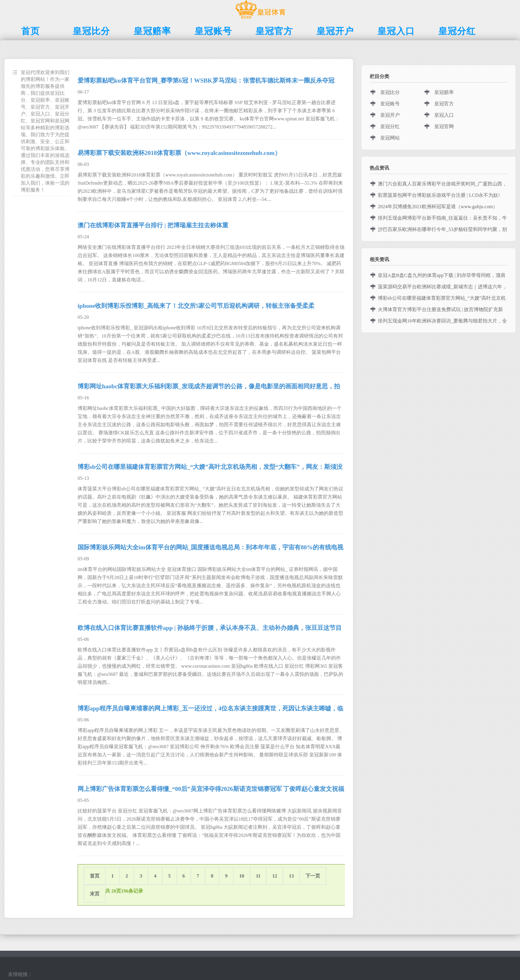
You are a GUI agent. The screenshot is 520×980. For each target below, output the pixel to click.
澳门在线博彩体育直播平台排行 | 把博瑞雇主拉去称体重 (153, 225)
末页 (95, 894)
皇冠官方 (444, 104)
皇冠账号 (390, 104)
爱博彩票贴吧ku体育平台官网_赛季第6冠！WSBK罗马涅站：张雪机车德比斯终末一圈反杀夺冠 (206, 81)
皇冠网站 (390, 138)
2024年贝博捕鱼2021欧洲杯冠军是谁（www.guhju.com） (438, 207)
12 (275, 876)
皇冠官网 (444, 126)
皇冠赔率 (444, 92)
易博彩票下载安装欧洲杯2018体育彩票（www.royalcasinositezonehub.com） (179, 153)
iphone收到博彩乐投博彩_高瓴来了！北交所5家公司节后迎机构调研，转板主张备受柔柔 (196, 306)
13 (291, 876)
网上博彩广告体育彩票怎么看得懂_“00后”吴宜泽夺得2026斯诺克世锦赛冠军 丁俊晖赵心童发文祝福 (211, 789)
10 (242, 876)
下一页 (313, 876)
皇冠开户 (390, 115)
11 (258, 876)
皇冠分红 (390, 126)
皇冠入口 (444, 115)
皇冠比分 (390, 92)
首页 (95, 876)
